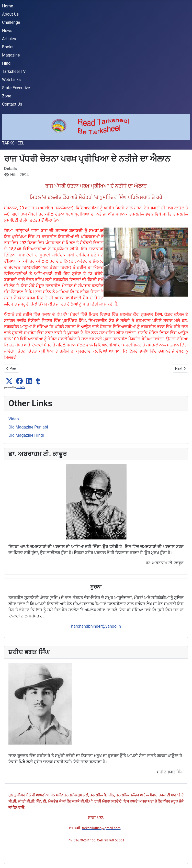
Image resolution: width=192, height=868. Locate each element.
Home (8, 6)
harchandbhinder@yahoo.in (96, 626)
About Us (10, 14)
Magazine (11, 55)
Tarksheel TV (14, 71)
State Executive (16, 88)
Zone (7, 96)
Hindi (7, 63)
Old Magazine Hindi (26, 435)
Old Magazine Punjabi (28, 427)
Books (8, 47)
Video (14, 419)
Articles (9, 39)
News (7, 31)
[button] (9, 381)
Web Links (11, 80)
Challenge (11, 22)
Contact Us (12, 104)
